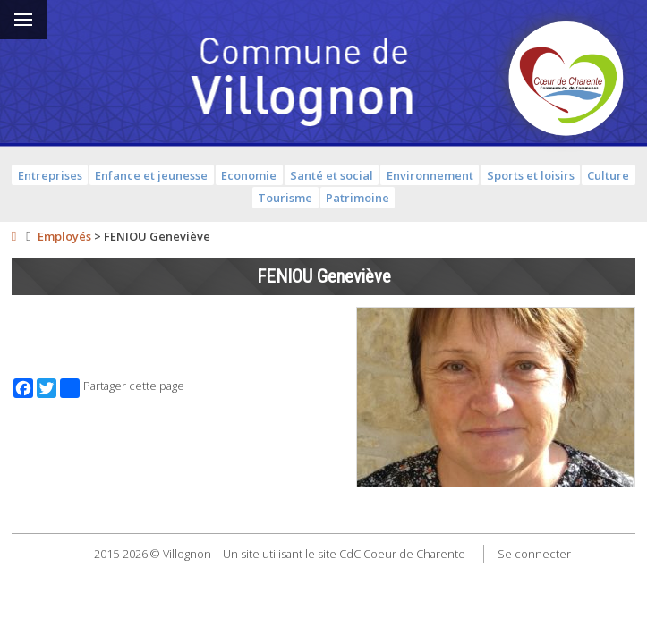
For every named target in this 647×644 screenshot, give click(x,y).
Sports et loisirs (531, 175)
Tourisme (285, 198)
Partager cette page (122, 388)
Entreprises (50, 175)
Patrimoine (358, 198)
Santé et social (332, 175)
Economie (249, 175)
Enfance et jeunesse (151, 175)
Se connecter (534, 554)
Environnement (430, 175)
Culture (608, 175)
